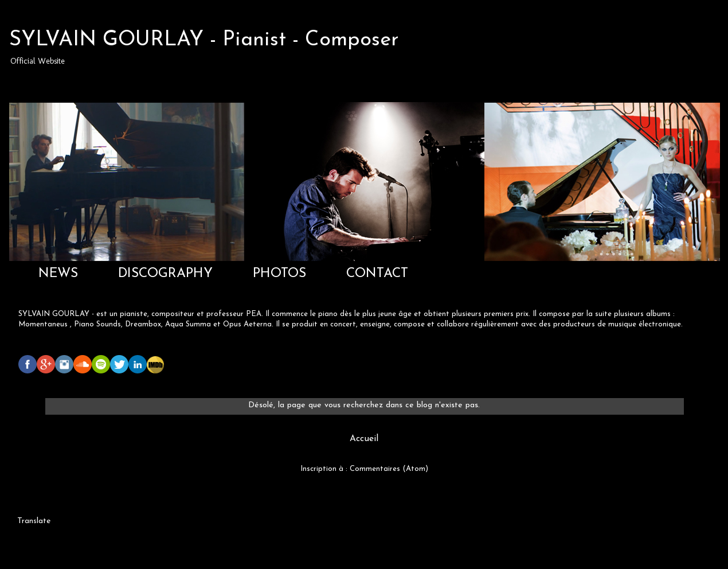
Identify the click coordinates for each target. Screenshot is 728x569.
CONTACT (377, 274)
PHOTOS (279, 274)
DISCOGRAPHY (165, 274)
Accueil (364, 439)
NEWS (58, 274)
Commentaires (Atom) (389, 469)
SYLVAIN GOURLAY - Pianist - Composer (204, 40)
